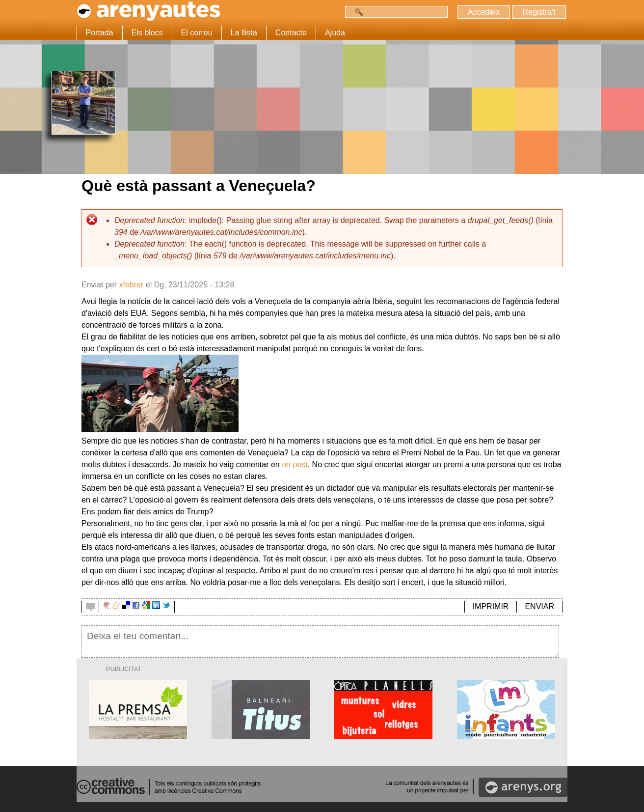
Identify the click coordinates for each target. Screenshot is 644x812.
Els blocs (147, 33)
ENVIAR (539, 606)
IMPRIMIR (491, 606)
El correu (197, 33)
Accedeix (484, 12)
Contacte (291, 33)
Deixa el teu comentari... (320, 642)
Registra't (539, 12)
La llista (244, 33)
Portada (100, 33)
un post (295, 464)
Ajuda (335, 33)
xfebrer (131, 285)
